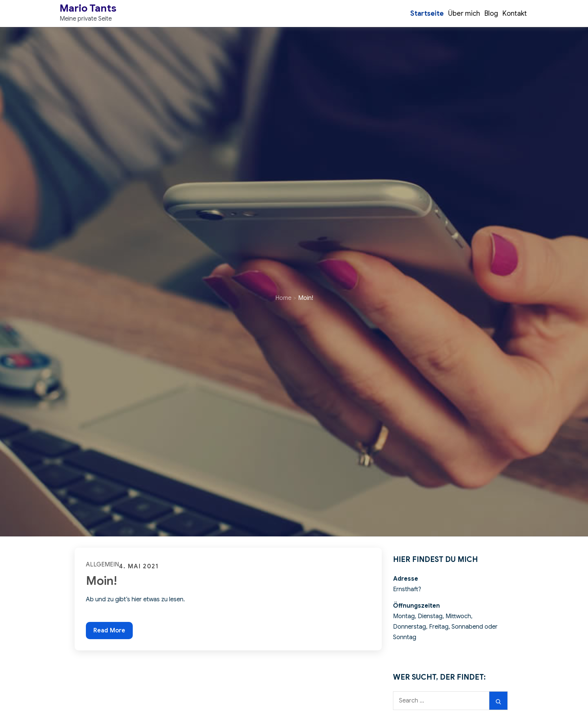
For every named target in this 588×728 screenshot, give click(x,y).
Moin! (101, 581)
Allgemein (102, 565)
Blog (491, 13)
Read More (109, 630)
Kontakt (515, 13)
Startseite (427, 13)
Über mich (464, 13)
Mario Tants (88, 8)
